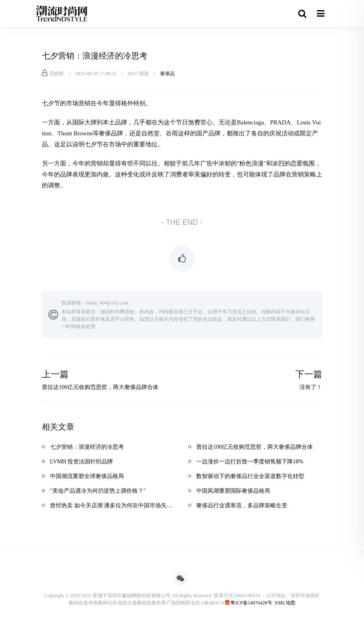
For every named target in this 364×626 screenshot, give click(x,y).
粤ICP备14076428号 (251, 603)
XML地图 (285, 603)
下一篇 (309, 375)
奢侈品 (167, 74)
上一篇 (55, 375)
